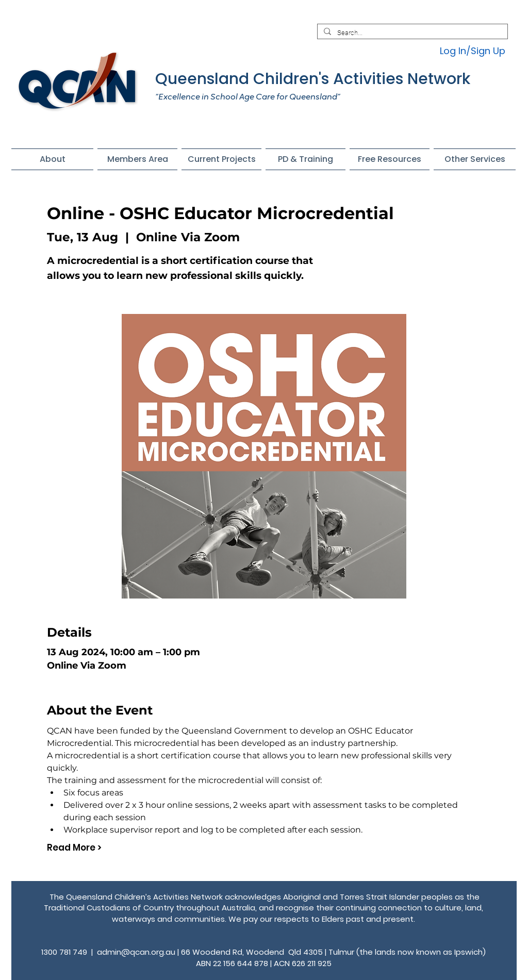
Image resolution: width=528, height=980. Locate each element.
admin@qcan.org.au (136, 952)
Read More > (74, 848)
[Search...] (411, 33)
